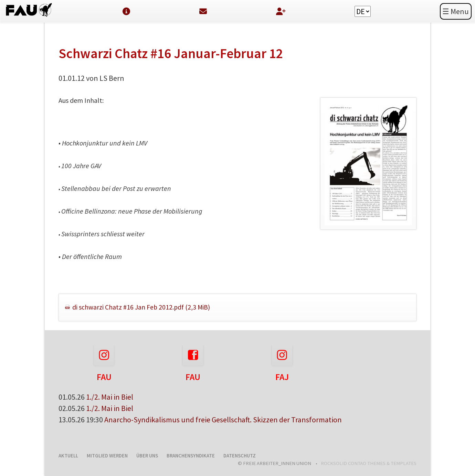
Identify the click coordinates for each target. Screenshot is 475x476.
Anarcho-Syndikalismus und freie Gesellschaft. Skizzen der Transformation (223, 420)
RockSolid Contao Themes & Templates (369, 463)
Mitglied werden (107, 456)
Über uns (147, 456)
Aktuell (68, 456)
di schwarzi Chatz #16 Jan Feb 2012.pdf (141, 307)
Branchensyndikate (191, 456)
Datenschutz (240, 456)
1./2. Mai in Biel (110, 397)
